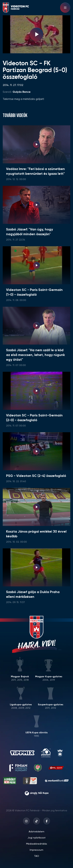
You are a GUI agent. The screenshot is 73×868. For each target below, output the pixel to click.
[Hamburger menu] (65, 8)
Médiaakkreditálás (37, 844)
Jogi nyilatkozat (36, 838)
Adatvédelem (36, 832)
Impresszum (36, 850)
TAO (37, 856)
